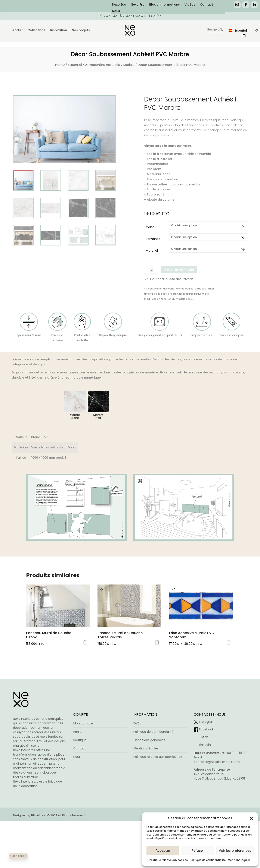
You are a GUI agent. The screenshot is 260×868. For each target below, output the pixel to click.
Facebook (206, 729)
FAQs (137, 723)
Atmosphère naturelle (103, 65)
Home (60, 65)
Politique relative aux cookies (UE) (159, 757)
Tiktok (203, 737)
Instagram (207, 722)
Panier (78, 732)
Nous (116, 11)
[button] (251, 818)
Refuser (198, 851)
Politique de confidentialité (208, 860)
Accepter (163, 851)
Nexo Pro (138, 5)
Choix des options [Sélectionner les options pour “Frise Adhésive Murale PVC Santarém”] (229, 642)
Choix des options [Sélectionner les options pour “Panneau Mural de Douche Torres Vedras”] (157, 642)
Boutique (80, 740)
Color (150, 227)
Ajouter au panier (179, 270)
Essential (75, 65)
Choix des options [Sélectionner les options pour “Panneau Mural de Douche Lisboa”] (85, 642)
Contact (206, 5)
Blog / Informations (165, 5)
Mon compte (83, 723)
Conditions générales (149, 740)
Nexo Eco (119, 5)
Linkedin (205, 745)
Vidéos (190, 5)
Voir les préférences (235, 851)
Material (152, 251)
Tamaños (153, 239)
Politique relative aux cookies (169, 860)
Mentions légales (239, 860)
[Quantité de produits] (151, 270)
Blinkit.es (38, 832)
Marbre (129, 65)
